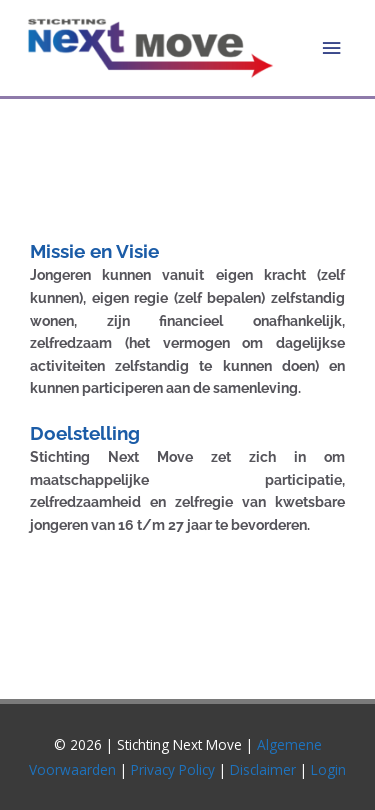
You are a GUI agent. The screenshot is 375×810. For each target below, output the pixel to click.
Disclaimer (265, 769)
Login (328, 769)
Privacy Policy (173, 769)
